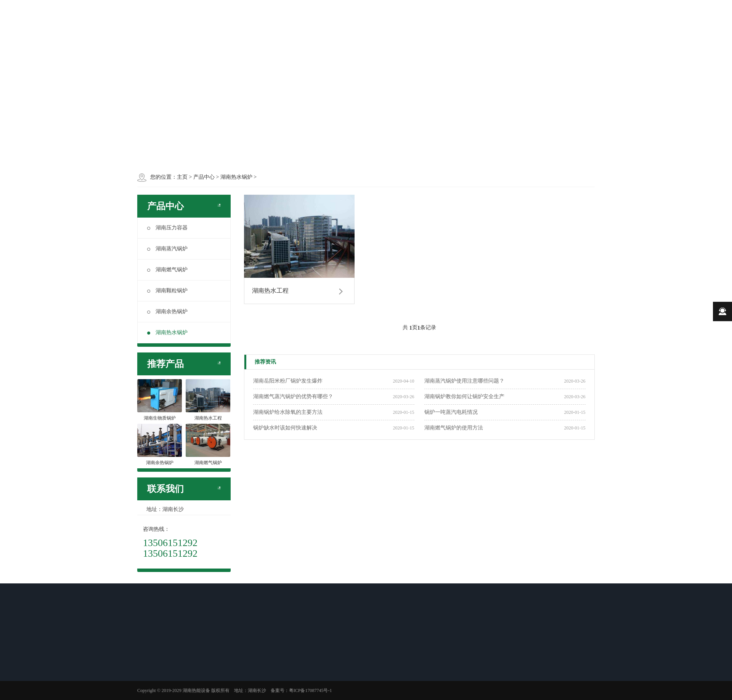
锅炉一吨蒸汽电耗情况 (451, 412)
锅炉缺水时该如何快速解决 (285, 428)
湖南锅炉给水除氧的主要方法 (288, 412)
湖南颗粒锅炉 (167, 291)
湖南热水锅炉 (167, 332)
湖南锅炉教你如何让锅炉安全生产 (464, 396)
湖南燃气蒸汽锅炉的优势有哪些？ (293, 396)
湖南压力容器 (167, 228)
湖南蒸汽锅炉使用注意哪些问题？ (464, 381)
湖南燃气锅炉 (167, 270)
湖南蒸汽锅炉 (167, 249)
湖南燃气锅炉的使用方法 (454, 428)
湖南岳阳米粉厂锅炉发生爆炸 (288, 381)
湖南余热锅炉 (167, 312)
